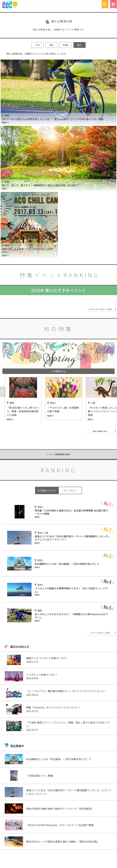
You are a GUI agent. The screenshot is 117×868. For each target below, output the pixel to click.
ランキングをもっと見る (100, 633)
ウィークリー (70, 490)
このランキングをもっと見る (100, 309)
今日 (37, 45)
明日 (51, 45)
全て (80, 45)
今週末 (66, 45)
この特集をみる (58, 371)
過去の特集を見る (100, 431)
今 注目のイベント (47, 490)
